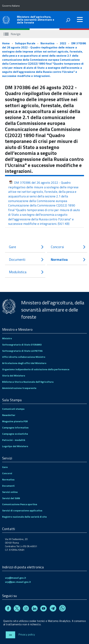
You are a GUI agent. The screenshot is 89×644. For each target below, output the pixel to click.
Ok (10, 635)
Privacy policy (27, 635)
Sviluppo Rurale (25, 43)
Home (6, 43)
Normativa (47, 43)
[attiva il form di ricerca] (68, 20)
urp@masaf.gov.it (16, 578)
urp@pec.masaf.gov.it (18, 582)
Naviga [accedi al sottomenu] (12, 34)
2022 (63, 43)
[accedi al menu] (80, 19)
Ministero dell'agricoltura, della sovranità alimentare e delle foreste (36, 20)
